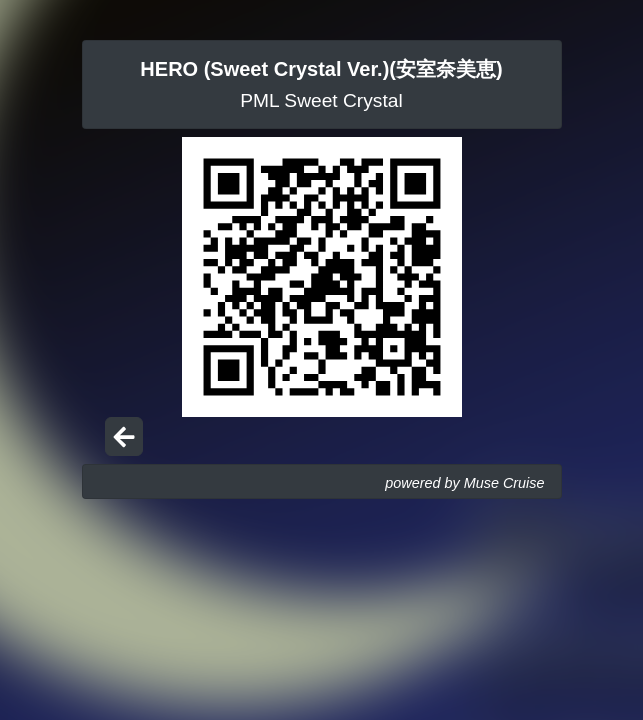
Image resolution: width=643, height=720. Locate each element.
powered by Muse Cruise (464, 483)
